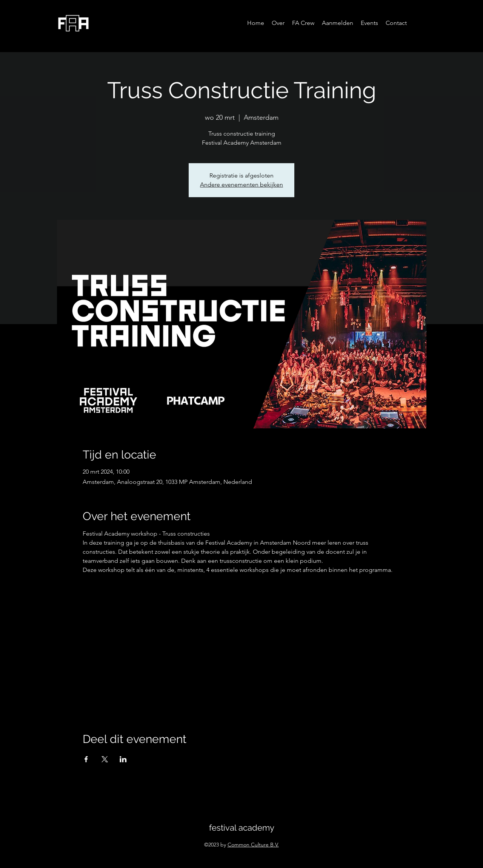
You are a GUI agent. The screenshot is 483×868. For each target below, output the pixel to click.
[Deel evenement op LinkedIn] (123, 759)
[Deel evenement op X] (105, 759)
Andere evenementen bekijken (241, 185)
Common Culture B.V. (253, 845)
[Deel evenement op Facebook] (86, 759)
